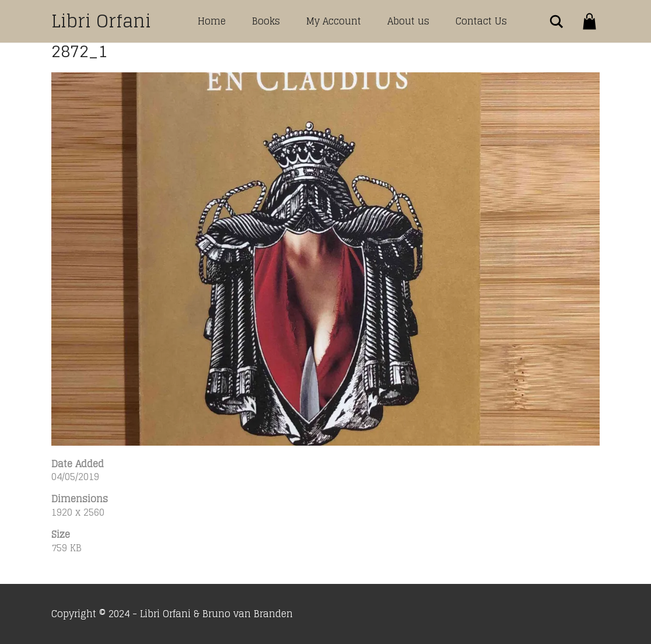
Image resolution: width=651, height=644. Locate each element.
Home (212, 21)
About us (408, 21)
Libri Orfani (101, 21)
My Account (334, 21)
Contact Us (481, 21)
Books (266, 21)
